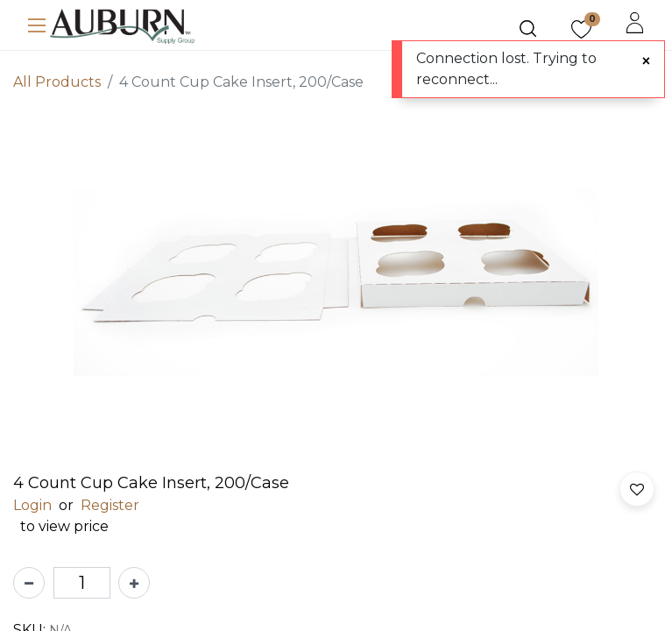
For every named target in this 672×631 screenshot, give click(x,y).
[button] (637, 489)
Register (110, 505)
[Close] (646, 61)
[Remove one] (29, 583)
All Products (57, 82)
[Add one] (134, 583)
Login (32, 505)
